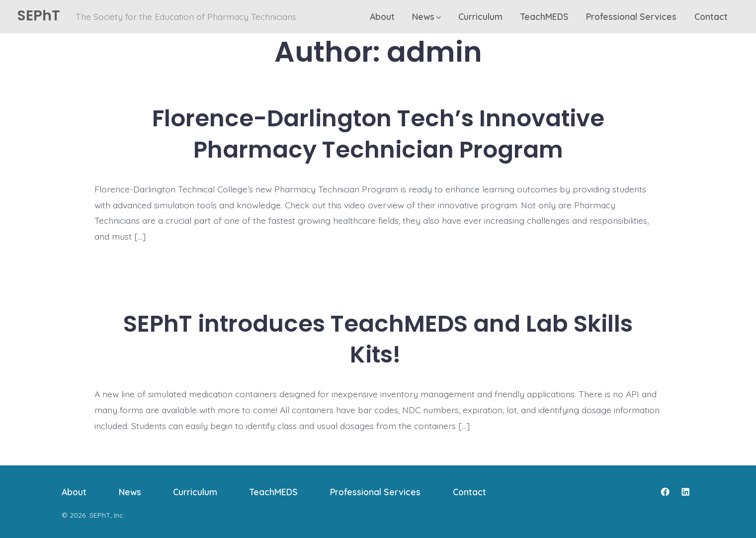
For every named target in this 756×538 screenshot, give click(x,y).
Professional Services (631, 16)
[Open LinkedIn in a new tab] (685, 492)
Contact (711, 16)
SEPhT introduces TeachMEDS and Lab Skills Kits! (378, 339)
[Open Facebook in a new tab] (665, 492)
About (382, 16)
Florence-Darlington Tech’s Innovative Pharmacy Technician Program (378, 134)
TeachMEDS (545, 16)
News (426, 16)
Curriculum (480, 16)
